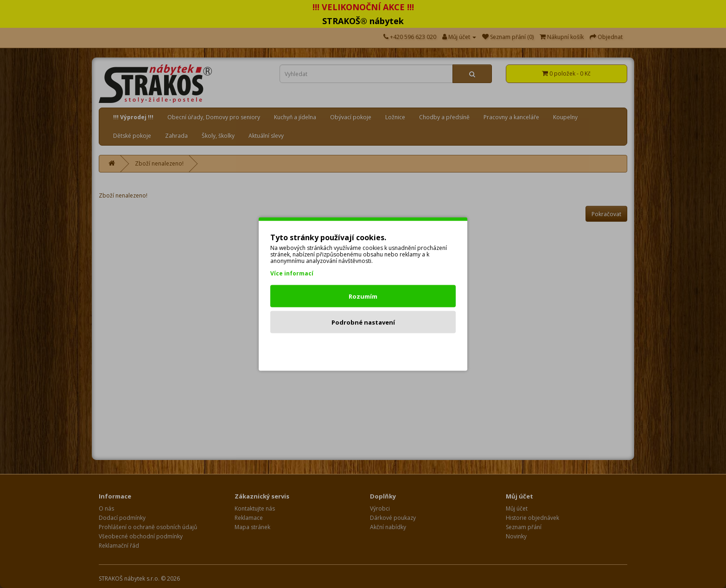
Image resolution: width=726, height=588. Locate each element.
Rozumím (363, 296)
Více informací (292, 273)
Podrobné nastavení (363, 322)
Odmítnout (363, 348)
